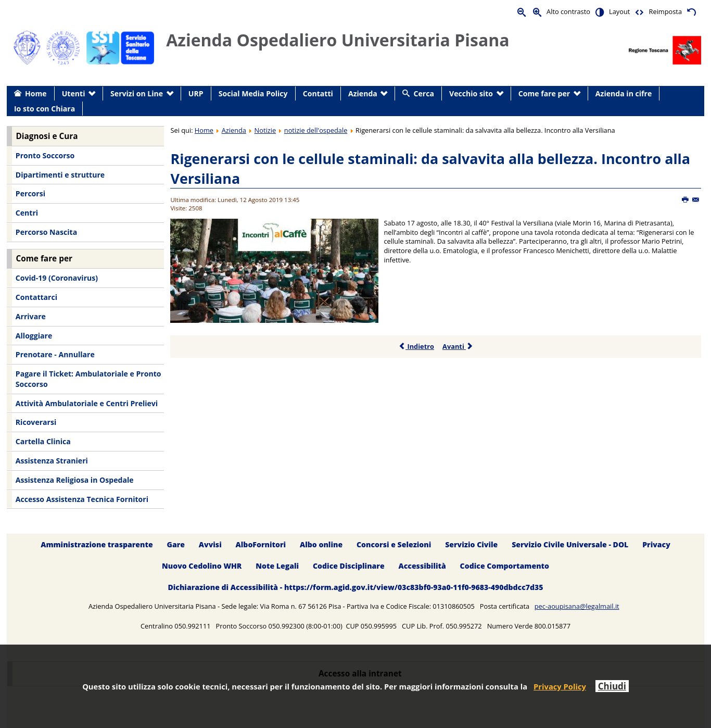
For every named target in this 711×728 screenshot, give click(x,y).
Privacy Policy (560, 686)
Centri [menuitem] (27, 213)
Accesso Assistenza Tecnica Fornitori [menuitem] (82, 499)
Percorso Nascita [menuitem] (46, 232)
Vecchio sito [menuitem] (471, 93)
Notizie (265, 130)
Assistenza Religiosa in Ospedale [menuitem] (75, 480)
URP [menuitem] (196, 93)
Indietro (416, 346)
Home (204, 130)
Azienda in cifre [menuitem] (624, 93)
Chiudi (612, 686)
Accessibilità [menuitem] (422, 566)
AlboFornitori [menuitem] (261, 544)
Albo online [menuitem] (321, 544)
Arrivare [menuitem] (31, 316)
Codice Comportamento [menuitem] (505, 566)
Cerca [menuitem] (424, 93)
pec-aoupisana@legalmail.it (577, 606)
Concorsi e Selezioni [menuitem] (394, 544)
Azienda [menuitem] (363, 93)
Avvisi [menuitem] (210, 544)
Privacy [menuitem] (656, 544)
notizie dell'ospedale (316, 130)
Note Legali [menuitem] (277, 566)
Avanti (458, 346)
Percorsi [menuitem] (30, 193)
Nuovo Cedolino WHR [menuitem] (202, 566)
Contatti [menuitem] (318, 93)
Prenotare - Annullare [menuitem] (55, 354)
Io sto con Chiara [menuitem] (45, 109)
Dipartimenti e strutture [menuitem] (60, 175)
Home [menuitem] (36, 93)
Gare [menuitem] (176, 544)
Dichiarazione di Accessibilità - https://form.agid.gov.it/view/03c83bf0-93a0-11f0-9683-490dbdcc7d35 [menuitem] (355, 587)
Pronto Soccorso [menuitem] (45, 155)
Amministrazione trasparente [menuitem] (97, 544)
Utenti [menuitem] (74, 93)
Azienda (234, 130)
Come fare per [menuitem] (544, 93)
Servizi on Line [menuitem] (137, 93)
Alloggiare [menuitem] (34, 336)
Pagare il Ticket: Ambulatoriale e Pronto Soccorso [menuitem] (88, 379)
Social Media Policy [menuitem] (253, 93)
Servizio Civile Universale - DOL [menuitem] (570, 544)
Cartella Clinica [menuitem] (43, 441)
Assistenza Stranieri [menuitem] (52, 461)
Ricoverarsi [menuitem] (36, 422)
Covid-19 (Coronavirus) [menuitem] (57, 278)
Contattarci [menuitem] (36, 297)
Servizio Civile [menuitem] (471, 544)
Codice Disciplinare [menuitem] (349, 566)
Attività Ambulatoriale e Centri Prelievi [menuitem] (87, 403)
